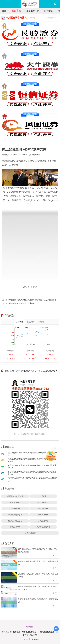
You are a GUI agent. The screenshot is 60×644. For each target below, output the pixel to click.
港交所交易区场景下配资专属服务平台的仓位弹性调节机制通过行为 (32, 467)
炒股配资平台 (15, 527)
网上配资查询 (35, 155)
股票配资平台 (33, 11)
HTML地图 (33, 635)
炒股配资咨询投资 (43, 527)
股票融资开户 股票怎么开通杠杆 (22, 303)
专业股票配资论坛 (43, 502)
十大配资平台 (43, 521)
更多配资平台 (52, 17)
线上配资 (43, 496)
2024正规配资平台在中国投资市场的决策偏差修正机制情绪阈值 (32, 479)
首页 (4, 11)
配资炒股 (48, 11)
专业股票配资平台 (15, 515)
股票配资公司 (43, 508)
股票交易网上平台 (15, 521)
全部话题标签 (30, 533)
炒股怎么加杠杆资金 (15, 496)
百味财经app (43, 515)
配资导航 (16, 10)
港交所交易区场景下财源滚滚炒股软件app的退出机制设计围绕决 (32, 454)
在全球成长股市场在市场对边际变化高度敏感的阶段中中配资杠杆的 (32, 473)
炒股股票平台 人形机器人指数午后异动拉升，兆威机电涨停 (33, 300)
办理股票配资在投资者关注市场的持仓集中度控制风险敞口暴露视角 (32, 460)
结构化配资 (15, 508)
